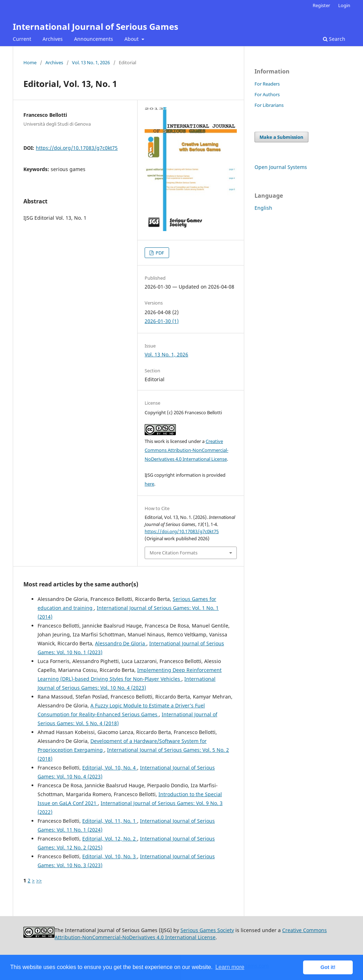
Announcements (94, 39)
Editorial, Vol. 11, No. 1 (110, 821)
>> (39, 880)
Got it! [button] (328, 967)
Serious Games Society (207, 930)
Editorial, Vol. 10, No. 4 (110, 768)
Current (22, 39)
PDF (159, 253)
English (263, 208)
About (132, 39)
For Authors (267, 94)
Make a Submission (281, 137)
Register (321, 5)
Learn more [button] (230, 967)
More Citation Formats (174, 553)
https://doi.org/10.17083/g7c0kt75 (77, 148)
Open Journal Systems (281, 167)
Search (334, 39)
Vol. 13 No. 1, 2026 (91, 62)
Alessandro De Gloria (121, 643)
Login (344, 5)
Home (30, 62)
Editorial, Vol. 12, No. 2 (110, 839)
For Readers (267, 84)
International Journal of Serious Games (96, 26)
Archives (53, 39)
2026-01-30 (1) (162, 321)
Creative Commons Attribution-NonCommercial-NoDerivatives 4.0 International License (186, 450)
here (149, 484)
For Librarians (269, 105)
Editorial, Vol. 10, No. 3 (110, 856)
